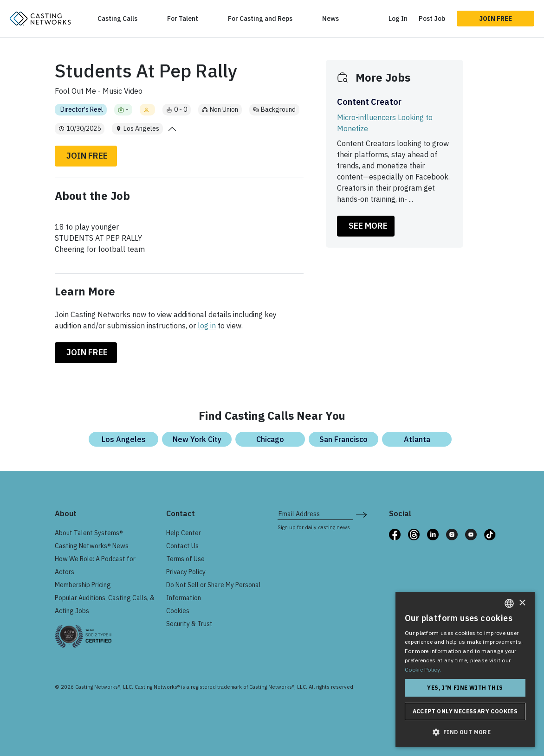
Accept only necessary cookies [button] (465, 711)
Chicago (270, 439)
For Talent (183, 19)
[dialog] (465, 669)
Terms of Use (185, 559)
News (330, 19)
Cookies (178, 611)
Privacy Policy (186, 572)
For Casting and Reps (260, 19)
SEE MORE (368, 226)
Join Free (495, 19)
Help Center (184, 533)
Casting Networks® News (92, 546)
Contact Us (182, 546)
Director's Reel (82, 109)
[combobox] (509, 603)
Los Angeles (124, 439)
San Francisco (343, 439)
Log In (398, 19)
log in (207, 326)
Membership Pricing (83, 585)
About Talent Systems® (89, 533)
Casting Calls (117, 19)
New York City (197, 439)
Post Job (432, 19)
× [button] (522, 603)
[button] (465, 732)
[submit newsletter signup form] (361, 514)
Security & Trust (189, 624)
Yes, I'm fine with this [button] (465, 688)
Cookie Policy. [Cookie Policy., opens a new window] (423, 670)
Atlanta (417, 439)
